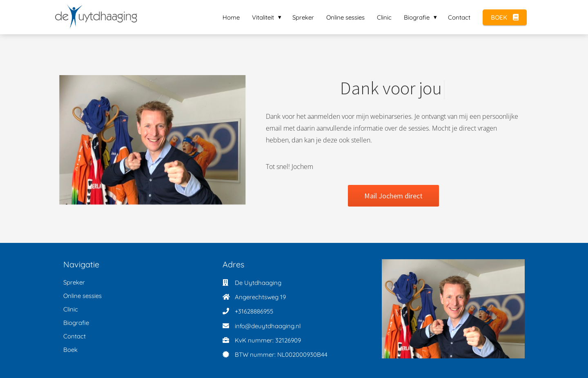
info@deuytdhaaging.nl (268, 326)
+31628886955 (254, 311)
